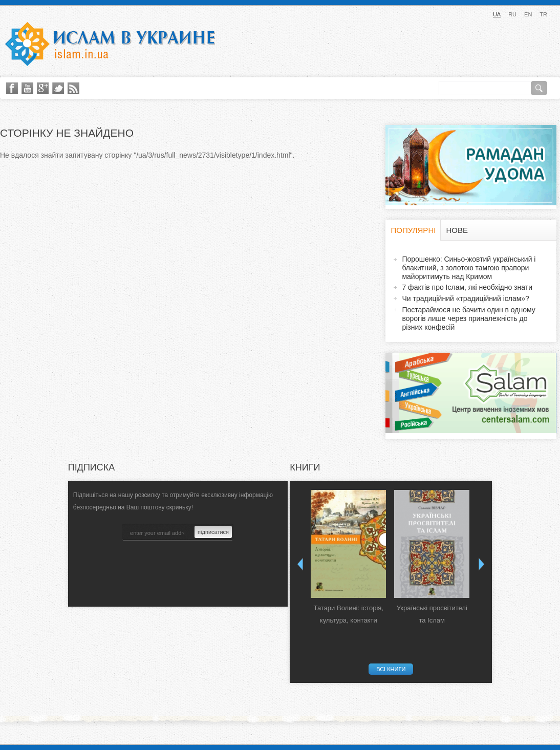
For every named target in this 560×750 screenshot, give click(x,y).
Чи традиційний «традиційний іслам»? (465, 298)
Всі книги (391, 669)
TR (543, 14)
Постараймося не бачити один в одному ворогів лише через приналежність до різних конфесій (468, 318)
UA (497, 14)
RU (512, 14)
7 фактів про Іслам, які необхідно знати (467, 287)
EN (528, 14)
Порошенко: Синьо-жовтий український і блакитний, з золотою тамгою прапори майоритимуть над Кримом (469, 268)
